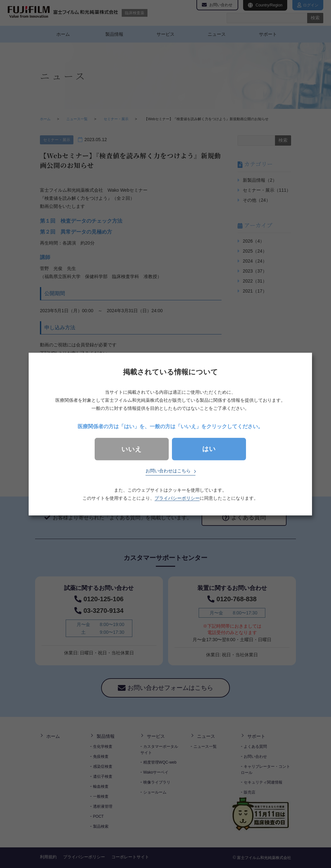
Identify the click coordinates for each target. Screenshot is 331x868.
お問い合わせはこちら (168, 471)
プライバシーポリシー (177, 498)
